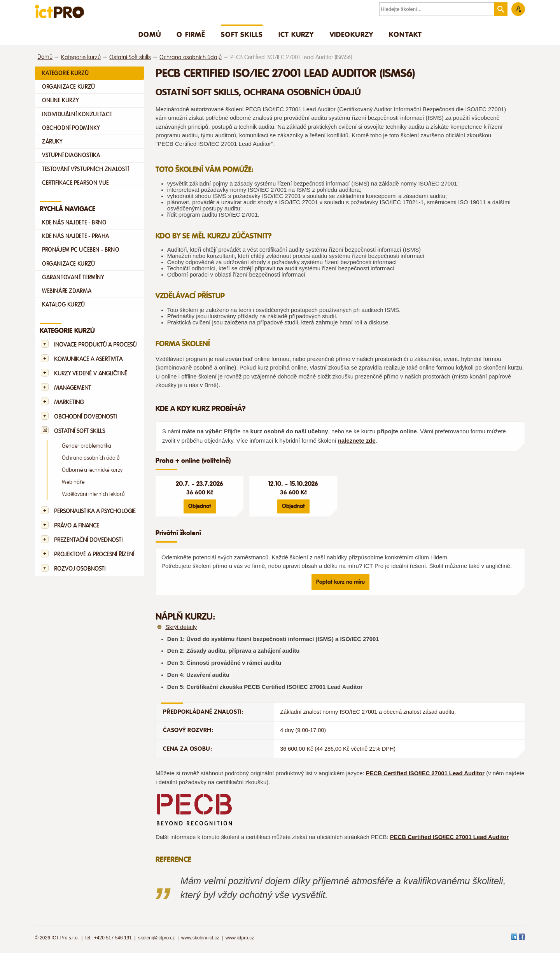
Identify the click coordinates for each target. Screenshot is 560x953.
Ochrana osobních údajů (191, 57)
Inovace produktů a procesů (95, 345)
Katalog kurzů (64, 305)
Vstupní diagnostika (71, 155)
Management (73, 388)
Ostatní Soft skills (130, 57)
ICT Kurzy (296, 34)
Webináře (73, 482)
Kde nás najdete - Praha (76, 236)
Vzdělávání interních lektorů (93, 494)
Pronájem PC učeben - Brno (80, 250)
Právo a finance (77, 526)
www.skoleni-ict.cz (200, 938)
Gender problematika (87, 446)
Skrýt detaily (181, 627)
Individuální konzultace (77, 114)
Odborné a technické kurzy (92, 470)
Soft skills (242, 34)
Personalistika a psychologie (95, 511)
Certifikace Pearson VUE (75, 183)
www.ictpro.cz (240, 938)
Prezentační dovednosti (88, 540)
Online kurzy (60, 100)
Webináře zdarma (67, 291)
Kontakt (405, 34)
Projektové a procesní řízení (94, 554)
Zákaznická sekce (518, 9)
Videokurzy (352, 34)
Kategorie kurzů (81, 57)
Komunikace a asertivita (88, 359)
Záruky (52, 142)
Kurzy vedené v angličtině (91, 374)
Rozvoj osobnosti (80, 569)
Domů (150, 34)
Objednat (200, 506)
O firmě (191, 34)
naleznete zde (357, 441)
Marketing (69, 402)
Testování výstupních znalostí (86, 169)
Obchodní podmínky (71, 128)
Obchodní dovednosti (85, 417)
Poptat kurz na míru (340, 582)
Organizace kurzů (69, 87)
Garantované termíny (73, 277)
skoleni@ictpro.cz (156, 938)
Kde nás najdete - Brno (74, 222)
